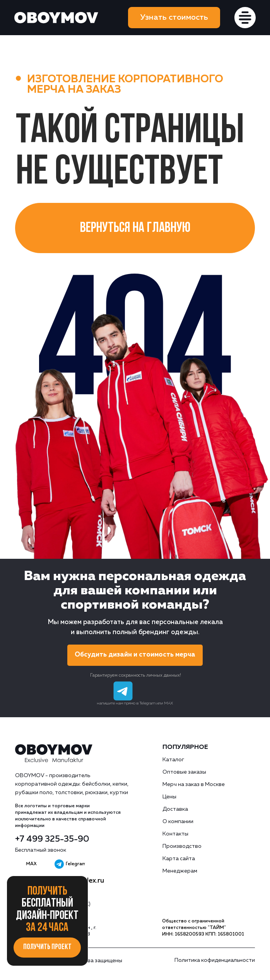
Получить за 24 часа (47, 910)
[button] (174, 18)
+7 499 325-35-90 (52, 839)
